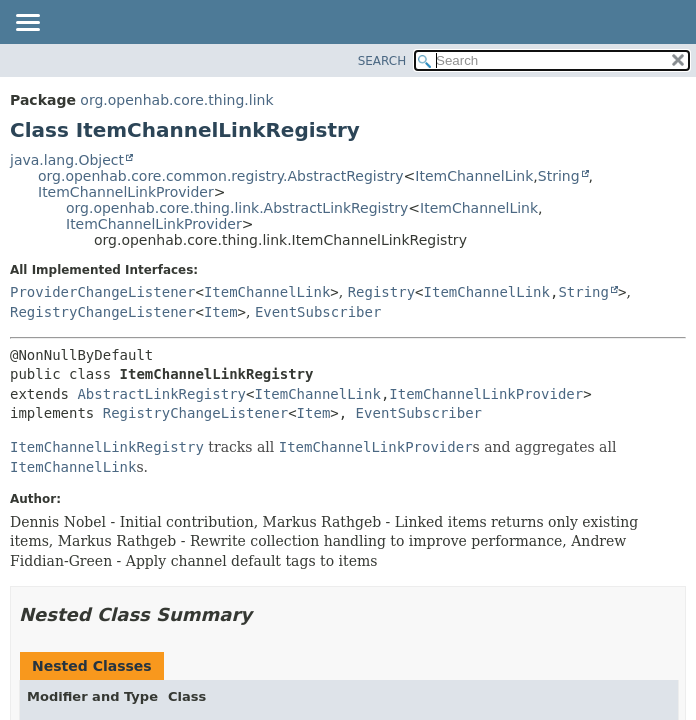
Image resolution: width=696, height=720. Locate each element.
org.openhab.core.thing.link (176, 100)
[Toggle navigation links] (27, 24)
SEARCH (382, 61)
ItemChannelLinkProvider (126, 192)
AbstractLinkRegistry (161, 394)
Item (221, 312)
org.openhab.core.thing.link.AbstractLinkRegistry (237, 208)
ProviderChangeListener (102, 292)
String (559, 176)
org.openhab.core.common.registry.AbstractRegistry (221, 176)
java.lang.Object (67, 160)
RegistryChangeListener (102, 312)
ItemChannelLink (474, 176)
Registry (381, 292)
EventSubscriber (318, 312)
